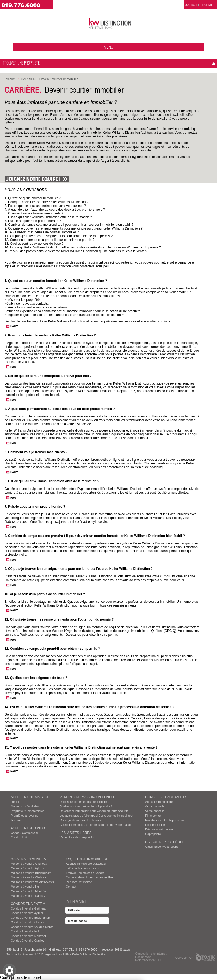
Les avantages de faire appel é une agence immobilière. (96, 816)
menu (109, 47)
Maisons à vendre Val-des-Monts (32, 882)
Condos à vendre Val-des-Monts (32, 927)
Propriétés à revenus (25, 816)
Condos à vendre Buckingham (31, 918)
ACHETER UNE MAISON (29, 797)
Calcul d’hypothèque (165, 842)
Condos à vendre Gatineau (28, 908)
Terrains (16, 820)
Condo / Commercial (24, 833)
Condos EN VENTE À (28, 904)
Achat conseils (155, 806)
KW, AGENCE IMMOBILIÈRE (87, 859)
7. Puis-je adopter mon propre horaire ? (33, 221)
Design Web (143, 957)
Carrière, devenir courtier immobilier (89, 877)
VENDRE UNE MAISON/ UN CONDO (87, 797)
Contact (71, 887)
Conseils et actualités (166, 797)
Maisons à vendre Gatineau (29, 864)
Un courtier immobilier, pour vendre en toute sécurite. (95, 811)
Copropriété (153, 834)
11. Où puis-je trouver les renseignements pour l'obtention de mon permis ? (59, 236)
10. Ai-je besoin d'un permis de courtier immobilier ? (42, 232)
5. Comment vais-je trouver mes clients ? (34, 213)
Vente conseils (155, 811)
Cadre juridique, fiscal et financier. (82, 820)
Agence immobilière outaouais (86, 864)
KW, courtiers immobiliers (83, 868)
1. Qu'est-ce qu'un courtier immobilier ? (33, 198)
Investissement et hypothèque (165, 820)
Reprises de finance (79, 882)
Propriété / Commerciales (28, 811)
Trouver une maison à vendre (85, 873)
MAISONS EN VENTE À (28, 859)
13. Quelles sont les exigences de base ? (34, 244)
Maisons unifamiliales (25, 806)
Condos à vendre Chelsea (28, 922)
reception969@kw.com (117, 949)
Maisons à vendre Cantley (28, 896)
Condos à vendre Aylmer (27, 913)
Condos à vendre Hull (25, 931)
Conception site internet (151, 954)
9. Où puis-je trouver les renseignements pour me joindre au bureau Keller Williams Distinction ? (74, 228)
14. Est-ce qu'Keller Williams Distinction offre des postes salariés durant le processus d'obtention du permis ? (83, 247)
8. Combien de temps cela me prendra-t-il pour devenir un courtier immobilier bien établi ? (69, 225)
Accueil (11, 79)
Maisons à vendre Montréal (29, 891)
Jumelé (16, 802)
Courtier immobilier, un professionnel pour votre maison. (96, 825)
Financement (154, 816)
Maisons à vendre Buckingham (31, 873)
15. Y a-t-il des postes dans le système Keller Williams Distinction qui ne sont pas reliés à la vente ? (76, 251)
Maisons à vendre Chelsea (28, 877)
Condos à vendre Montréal (28, 936)
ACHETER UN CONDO (28, 828)
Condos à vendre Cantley (28, 941)
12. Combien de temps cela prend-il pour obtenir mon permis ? (50, 240)
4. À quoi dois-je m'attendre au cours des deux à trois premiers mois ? (55, 210)
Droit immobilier (155, 825)
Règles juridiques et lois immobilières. (84, 802)
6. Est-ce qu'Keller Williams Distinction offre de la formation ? (48, 217)
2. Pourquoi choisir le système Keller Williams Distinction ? (47, 202)
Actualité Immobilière (159, 802)
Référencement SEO (149, 960)
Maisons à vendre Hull (26, 887)
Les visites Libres (76, 833)
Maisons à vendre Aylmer (27, 868)
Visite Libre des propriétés (77, 837)
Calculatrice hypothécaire (162, 847)
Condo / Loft (19, 837)
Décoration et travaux (159, 829)
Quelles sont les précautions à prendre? (86, 806)
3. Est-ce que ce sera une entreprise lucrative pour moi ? (45, 206)
